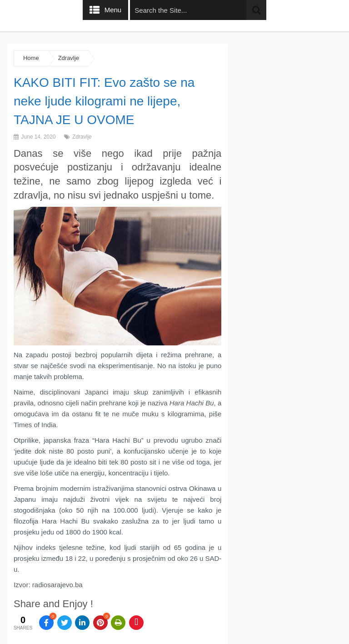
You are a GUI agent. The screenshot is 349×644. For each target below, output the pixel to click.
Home (31, 58)
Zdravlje (69, 58)
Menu (113, 10)
